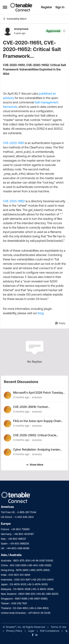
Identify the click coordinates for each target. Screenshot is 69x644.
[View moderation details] (64, 31)
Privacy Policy (15, 631)
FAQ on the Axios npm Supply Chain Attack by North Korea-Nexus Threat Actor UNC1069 (38, 421)
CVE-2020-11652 (14, 201)
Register (47, 7)
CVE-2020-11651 (14, 143)
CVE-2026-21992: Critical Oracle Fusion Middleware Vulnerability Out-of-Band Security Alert (38, 435)
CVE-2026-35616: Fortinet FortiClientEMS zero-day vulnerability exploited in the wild (38, 407)
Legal (31, 631)
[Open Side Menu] (5, 7)
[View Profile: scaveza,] (8, 395)
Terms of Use (58, 627)
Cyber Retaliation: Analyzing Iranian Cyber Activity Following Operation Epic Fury (37, 450)
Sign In (60, 7)
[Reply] (60, 323)
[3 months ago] (21, 397)
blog (41, 313)
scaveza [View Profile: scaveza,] (37, 397)
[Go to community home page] (21, 7)
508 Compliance (50, 631)
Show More (35, 465)
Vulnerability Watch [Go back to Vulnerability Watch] (15, 19)
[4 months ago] (21, 440)
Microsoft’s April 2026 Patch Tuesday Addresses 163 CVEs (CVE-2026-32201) (38, 393)
